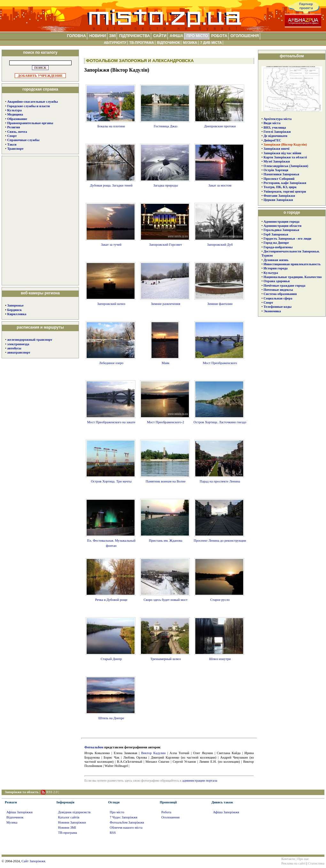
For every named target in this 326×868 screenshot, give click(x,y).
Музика (12, 822)
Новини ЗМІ (67, 828)
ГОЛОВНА (76, 36)
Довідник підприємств (74, 812)
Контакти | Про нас (295, 859)
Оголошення (171, 817)
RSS (113, 833)
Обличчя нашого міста (126, 828)
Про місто (117, 812)
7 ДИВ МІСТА (211, 43)
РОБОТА (219, 36)
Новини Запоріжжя (72, 822)
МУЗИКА (190, 43)
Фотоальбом (94, 747)
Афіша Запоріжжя (19, 812)
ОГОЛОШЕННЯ (245, 36)
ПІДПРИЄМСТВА (134, 36)
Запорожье (15, 305)
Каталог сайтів (69, 817)
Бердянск (14, 310)
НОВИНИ (98, 36)
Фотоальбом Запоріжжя (127, 822)
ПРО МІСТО (197, 36)
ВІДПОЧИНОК (168, 43)
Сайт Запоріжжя (33, 861)
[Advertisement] (40, 220)
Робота (166, 812)
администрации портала (200, 780)
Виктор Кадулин (154, 753)
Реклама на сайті (293, 863)
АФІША (177, 36)
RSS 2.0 (52, 792)
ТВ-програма (68, 833)
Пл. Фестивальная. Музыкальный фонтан (111, 541)
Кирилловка (17, 314)
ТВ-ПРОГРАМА (141, 43)
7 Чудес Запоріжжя (123, 817)
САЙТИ (160, 36)
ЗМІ (113, 36)
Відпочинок (15, 817)
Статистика (316, 863)
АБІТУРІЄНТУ (115, 43)
